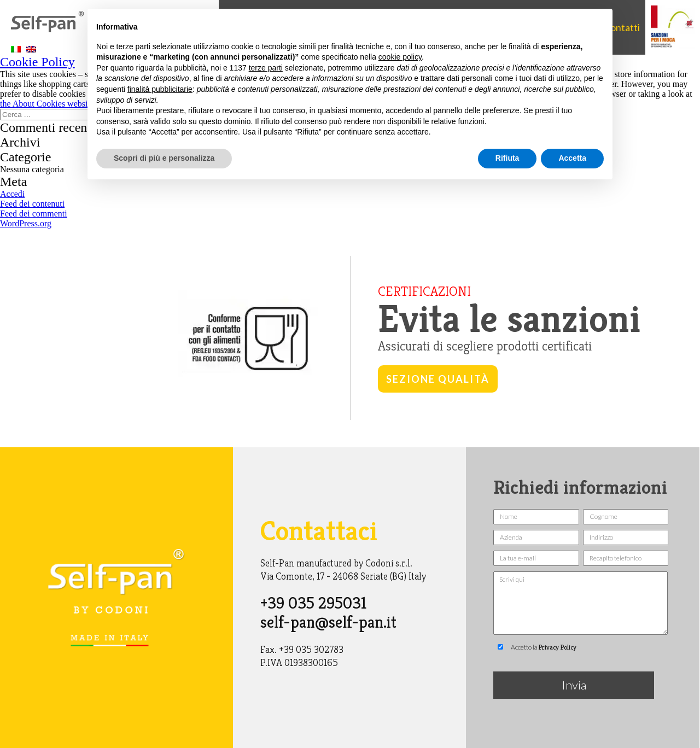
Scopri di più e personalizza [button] (164, 158)
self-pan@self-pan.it (328, 622)
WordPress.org (26, 223)
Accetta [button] (572, 158)
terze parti (266, 68)
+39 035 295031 (313, 603)
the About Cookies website (47, 104)
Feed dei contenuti (32, 204)
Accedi (12, 194)
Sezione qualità (438, 379)
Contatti (622, 27)
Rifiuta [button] (507, 158)
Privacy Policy (558, 647)
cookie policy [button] (400, 57)
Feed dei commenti (34, 214)
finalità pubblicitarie (160, 89)
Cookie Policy (37, 62)
